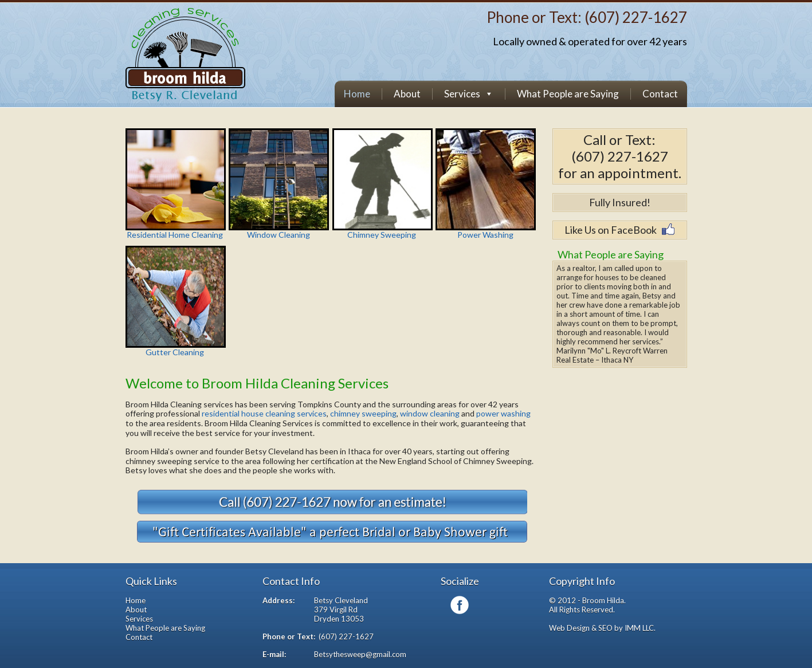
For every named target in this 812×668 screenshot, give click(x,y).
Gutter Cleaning (175, 301)
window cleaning (430, 413)
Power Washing (485, 184)
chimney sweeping (362, 413)
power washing (503, 413)
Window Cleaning (278, 184)
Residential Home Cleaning (175, 184)
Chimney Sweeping (382, 184)
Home (357, 94)
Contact (660, 94)
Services (462, 94)
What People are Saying (568, 94)
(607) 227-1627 (636, 17)
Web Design (569, 628)
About (407, 94)
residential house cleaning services (264, 413)
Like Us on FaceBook (611, 230)
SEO (605, 628)
